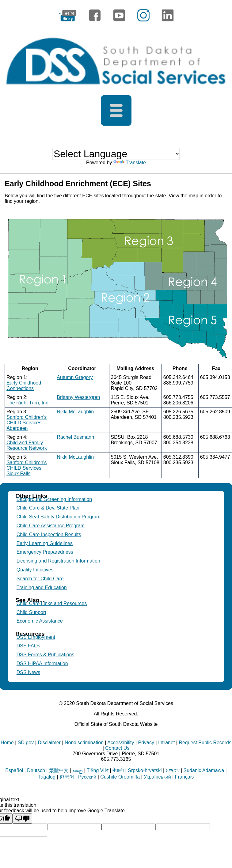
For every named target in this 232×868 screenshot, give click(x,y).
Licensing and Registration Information (58, 561)
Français (184, 777)
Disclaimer (49, 743)
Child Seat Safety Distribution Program (59, 517)
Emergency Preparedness (45, 552)
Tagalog (47, 777)
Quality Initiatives (35, 570)
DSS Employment (36, 637)
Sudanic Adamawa (204, 770)
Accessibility (121, 743)
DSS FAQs (28, 646)
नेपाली (118, 770)
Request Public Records (205, 743)
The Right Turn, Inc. (28, 403)
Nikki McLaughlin (75, 412)
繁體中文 (59, 770)
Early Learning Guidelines (45, 543)
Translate (130, 163)
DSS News (28, 672)
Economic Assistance (40, 621)
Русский (87, 777)
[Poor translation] (22, 819)
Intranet (166, 743)
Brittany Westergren (78, 397)
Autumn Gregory (75, 377)
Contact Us (117, 748)
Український (157, 777)
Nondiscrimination (84, 743)
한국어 (67, 777)
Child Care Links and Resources (52, 603)
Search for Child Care (40, 579)
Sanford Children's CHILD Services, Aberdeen (27, 423)
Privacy (146, 743)
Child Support (31, 612)
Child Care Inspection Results (49, 534)
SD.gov (26, 743)
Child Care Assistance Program (51, 526)
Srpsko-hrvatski (145, 770)
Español (14, 770)
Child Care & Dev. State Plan (48, 508)
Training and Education (42, 588)
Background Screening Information (54, 499)
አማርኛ (173, 770)
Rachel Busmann (75, 437)
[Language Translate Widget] (116, 154)
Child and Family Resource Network (27, 445)
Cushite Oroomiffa (120, 777)
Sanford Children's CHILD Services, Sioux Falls (27, 468)
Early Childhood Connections (24, 386)
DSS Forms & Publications (46, 655)
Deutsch (36, 770)
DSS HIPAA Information (42, 663)
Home (7, 743)
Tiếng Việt (98, 770)
